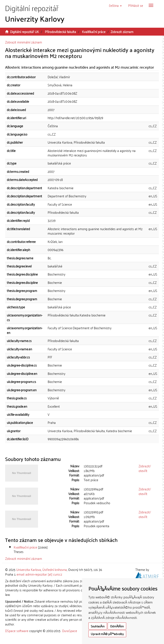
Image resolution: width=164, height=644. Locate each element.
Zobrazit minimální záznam (24, 42)
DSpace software (17, 631)
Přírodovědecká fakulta (60, 32)
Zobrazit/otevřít (145, 468)
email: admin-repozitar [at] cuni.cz (39, 574)
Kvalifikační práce (94, 32)
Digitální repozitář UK (24, 32)
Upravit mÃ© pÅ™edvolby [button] (107, 634)
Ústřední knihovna (55, 569)
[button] (115, 5)
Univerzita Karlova (29, 569)
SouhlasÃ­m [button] (98, 626)
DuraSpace (70, 631)
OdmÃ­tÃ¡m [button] (117, 626)
